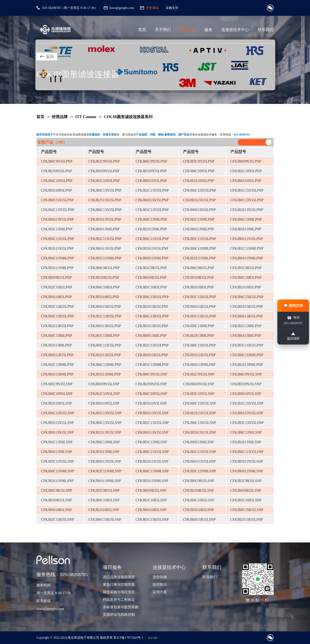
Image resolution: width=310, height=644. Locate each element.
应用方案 (160, 592)
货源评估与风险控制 (119, 615)
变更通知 (152, 8)
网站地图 (153, 638)
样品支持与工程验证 (119, 600)
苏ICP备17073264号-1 (128, 638)
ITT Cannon (86, 117)
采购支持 (172, 8)
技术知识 (160, 585)
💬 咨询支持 (293, 305)
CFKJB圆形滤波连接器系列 (128, 117)
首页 (142, 30)
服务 (208, 30)
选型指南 (160, 577)
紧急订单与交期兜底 (119, 585)
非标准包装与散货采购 (121, 607)
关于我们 (163, 30)
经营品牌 (188, 30)
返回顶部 (293, 337)
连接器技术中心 (235, 30)
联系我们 (266, 30)
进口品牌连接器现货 (119, 577)
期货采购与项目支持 (119, 592)
